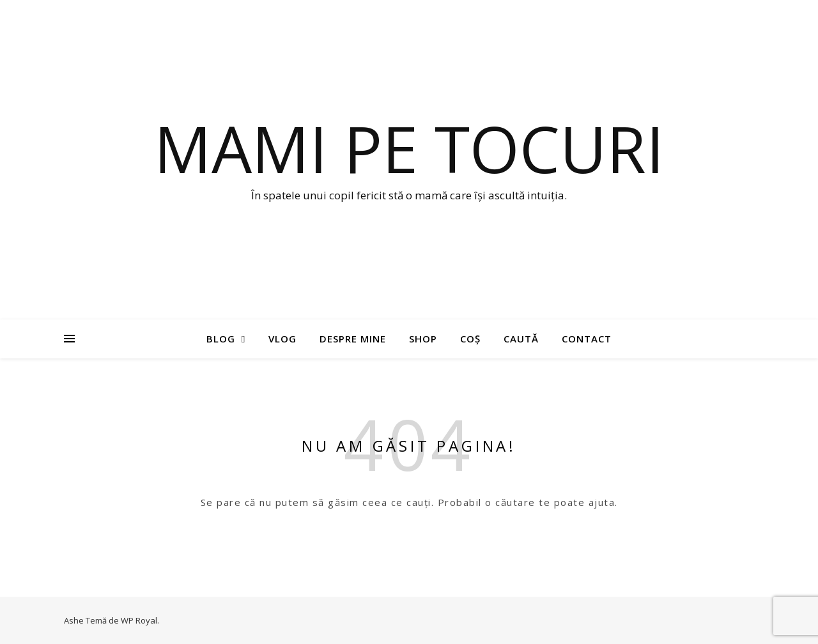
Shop (423, 339)
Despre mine (353, 339)
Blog (221, 339)
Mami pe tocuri (409, 148)
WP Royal (139, 620)
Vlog (282, 339)
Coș (470, 339)
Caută (521, 339)
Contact (587, 339)
